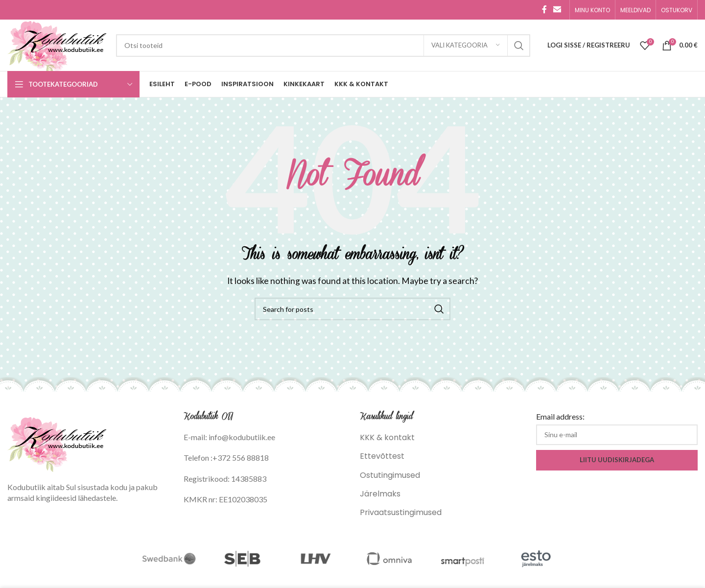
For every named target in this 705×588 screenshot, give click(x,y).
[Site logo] (57, 45)
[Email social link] (557, 10)
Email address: (560, 416)
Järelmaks (380, 494)
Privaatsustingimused (401, 512)
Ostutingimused (390, 475)
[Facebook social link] (544, 10)
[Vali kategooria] (466, 46)
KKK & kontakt (387, 437)
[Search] (323, 46)
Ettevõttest (382, 456)
